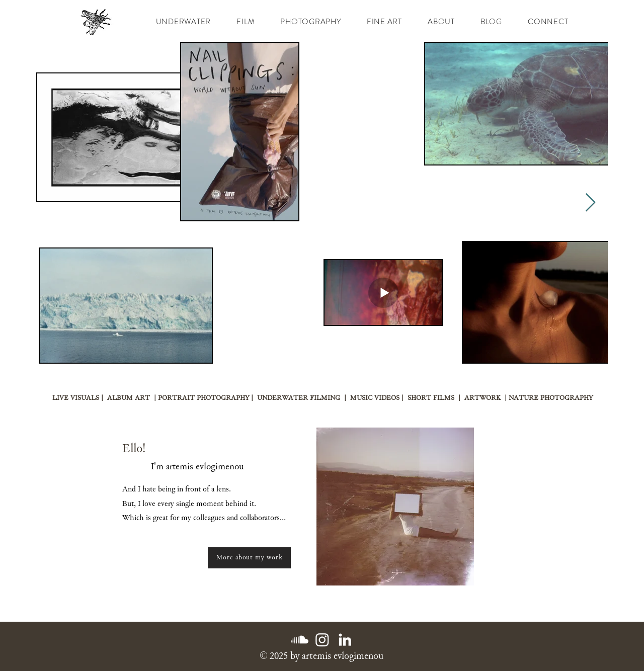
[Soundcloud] (300, 640)
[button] (246, 22)
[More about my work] (249, 558)
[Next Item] (590, 203)
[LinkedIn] (345, 640)
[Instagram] (322, 640)
